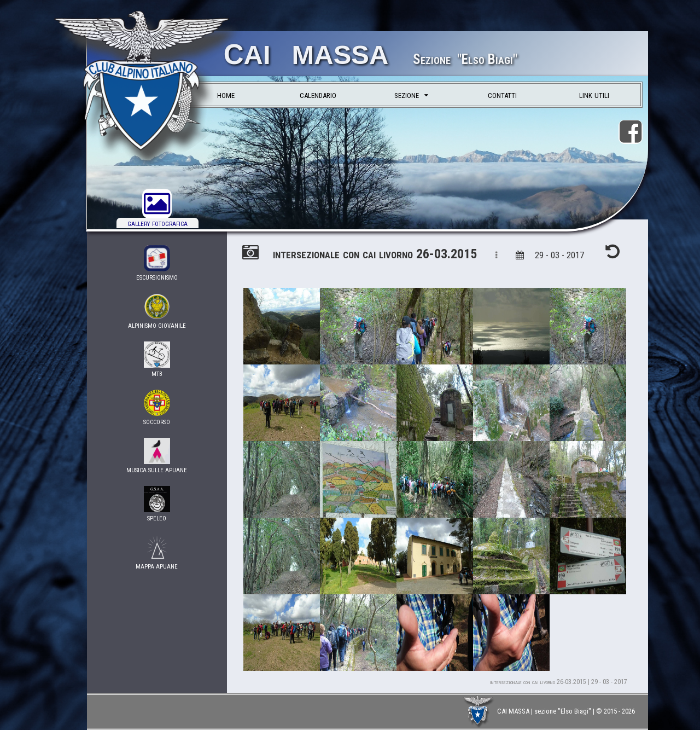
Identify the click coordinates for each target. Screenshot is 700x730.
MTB (157, 360)
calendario (318, 94)
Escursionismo (157, 263)
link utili (594, 94)
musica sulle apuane (157, 456)
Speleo (157, 504)
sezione (411, 94)
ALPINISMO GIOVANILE (157, 312)
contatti (502, 94)
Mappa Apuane (157, 552)
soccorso (157, 408)
